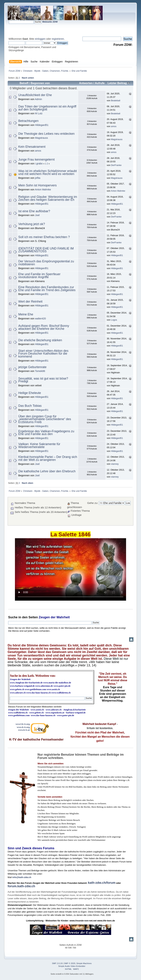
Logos (114, 320)
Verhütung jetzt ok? (32, 224)
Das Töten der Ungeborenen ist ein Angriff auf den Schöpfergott (47, 108)
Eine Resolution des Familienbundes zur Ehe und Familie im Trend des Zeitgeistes (47, 289)
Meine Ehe (26, 314)
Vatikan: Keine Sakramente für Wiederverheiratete (39, 446)
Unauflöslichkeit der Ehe (35, 95)
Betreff (24, 83)
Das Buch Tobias (30, 406)
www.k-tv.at (24, 730)
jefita (38, 178)
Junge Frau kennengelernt (36, 160)
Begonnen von (40, 83)
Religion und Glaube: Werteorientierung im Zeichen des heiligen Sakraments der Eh (48, 198)
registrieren (58, 39)
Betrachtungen (28, 121)
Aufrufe (100, 83)
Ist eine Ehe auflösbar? (34, 211)
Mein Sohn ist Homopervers (37, 185)
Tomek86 (40, 371)
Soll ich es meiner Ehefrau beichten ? (44, 237)
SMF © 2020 (70, 963)
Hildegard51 (42, 125)
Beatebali (116, 100)
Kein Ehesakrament (32, 147)
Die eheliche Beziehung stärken (40, 340)
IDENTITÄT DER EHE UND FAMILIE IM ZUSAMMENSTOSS (46, 250)
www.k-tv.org (23, 727)
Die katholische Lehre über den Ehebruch (47, 471)
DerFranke (116, 165)
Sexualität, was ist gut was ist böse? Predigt (43, 380)
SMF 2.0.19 (57, 963)
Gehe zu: (93, 503)
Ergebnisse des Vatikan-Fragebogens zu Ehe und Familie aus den (46, 433)
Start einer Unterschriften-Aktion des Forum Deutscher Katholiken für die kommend (43, 354)
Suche (13, 617)
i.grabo (39, 164)
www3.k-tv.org (23, 724)
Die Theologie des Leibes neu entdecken (46, 134)
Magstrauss (42, 138)
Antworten (86, 83)
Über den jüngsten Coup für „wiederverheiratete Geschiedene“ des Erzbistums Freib (45, 419)
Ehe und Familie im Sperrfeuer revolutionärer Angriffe (39, 276)
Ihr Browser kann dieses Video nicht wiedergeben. (70, 569)
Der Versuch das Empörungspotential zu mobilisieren (46, 263)
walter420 (40, 319)
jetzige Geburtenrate (32, 367)
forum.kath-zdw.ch (21, 886)
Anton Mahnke (43, 190)
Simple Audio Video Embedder (72, 966)
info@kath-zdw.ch (22, 877)
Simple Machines (84, 963)
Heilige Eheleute (30, 393)
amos (114, 126)
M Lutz (39, 113)
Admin (38, 99)
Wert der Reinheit (30, 302)
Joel (37, 215)
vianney (115, 464)
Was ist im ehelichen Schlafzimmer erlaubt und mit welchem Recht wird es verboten (47, 172)
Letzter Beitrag (119, 83)
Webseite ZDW (50, 22)
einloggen (40, 39)
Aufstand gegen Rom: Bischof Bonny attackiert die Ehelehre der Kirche (44, 327)
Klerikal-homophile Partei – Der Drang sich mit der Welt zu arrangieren (48, 458)
